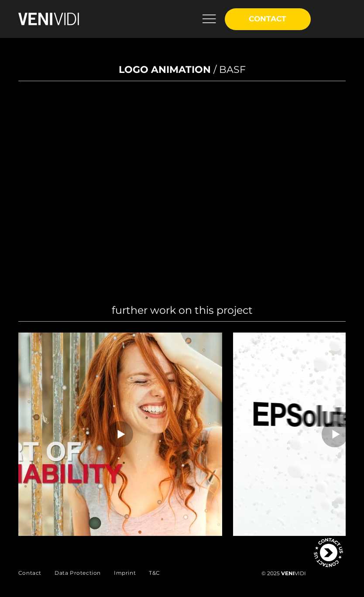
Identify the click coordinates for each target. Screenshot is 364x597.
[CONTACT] (268, 19)
